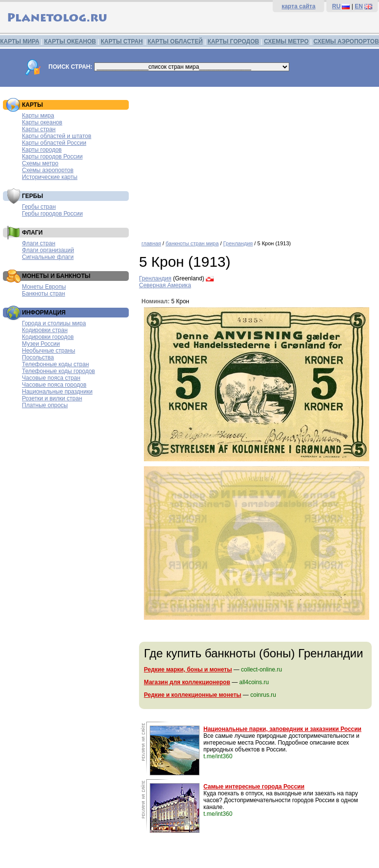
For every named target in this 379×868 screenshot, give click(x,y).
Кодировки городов (48, 337)
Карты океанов (42, 122)
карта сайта (298, 6)
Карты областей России (54, 143)
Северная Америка (165, 285)
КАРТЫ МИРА (20, 41)
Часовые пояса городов (54, 385)
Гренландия (238, 243)
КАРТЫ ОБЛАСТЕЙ (175, 41)
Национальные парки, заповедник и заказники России (282, 729)
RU (336, 6)
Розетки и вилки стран (52, 398)
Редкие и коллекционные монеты (193, 695)
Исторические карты (50, 177)
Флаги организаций (48, 250)
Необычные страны (49, 351)
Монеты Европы (44, 287)
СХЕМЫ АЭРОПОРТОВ (346, 41)
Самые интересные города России (254, 787)
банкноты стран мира (192, 243)
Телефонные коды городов (59, 371)
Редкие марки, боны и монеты (188, 670)
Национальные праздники (57, 392)
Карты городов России (52, 157)
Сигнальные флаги (48, 257)
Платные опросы (45, 405)
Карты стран (39, 129)
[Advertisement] (257, 160)
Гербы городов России (52, 214)
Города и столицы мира (54, 323)
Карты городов (42, 150)
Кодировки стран (45, 330)
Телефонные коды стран (55, 364)
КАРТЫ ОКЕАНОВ (70, 41)
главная (151, 243)
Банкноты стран (43, 294)
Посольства (38, 357)
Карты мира (38, 116)
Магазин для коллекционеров (187, 682)
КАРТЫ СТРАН (122, 41)
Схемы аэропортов (48, 170)
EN (359, 6)
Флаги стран (39, 243)
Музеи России (41, 344)
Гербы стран (39, 207)
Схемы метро (40, 163)
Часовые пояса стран (51, 378)
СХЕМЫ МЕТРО (286, 41)
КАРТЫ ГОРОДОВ (233, 41)
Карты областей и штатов (57, 136)
